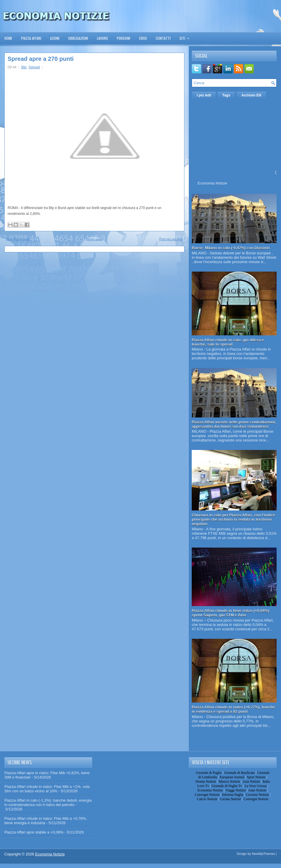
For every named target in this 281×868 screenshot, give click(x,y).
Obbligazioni (78, 38)
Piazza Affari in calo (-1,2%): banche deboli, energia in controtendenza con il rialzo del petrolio (48, 803)
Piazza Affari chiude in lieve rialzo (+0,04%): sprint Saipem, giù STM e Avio (231, 613)
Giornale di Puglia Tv (227, 786)
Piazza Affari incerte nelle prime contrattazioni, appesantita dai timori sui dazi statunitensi (234, 424)
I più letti (204, 95)
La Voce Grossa (256, 786)
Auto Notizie (257, 790)
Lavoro (102, 38)
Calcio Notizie (207, 799)
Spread (34, 67)
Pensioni (124, 38)
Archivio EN (251, 95)
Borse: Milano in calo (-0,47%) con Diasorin (231, 248)
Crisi (143, 38)
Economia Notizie (212, 183)
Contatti (163, 38)
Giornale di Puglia (209, 773)
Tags (226, 95)
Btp (24, 67)
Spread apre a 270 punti (41, 59)
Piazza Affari (31, 38)
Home (8, 38)
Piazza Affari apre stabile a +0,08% (34, 832)
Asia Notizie (251, 781)
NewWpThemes (263, 854)
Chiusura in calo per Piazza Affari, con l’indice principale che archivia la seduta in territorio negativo (233, 519)
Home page (94, 239)
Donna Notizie (206, 781)
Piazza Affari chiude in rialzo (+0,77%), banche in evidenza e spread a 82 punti (233, 709)
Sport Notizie (256, 777)
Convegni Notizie (207, 795)
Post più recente (18, 239)
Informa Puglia (233, 795)
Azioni (55, 38)
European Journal (232, 777)
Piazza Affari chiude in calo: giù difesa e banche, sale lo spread (228, 342)
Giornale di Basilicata (240, 773)
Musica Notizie (229, 781)
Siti (186, 36)
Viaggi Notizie (236, 790)
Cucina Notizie (230, 799)
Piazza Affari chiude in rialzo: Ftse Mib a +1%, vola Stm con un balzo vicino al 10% (47, 789)
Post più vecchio (171, 239)
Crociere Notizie (258, 795)
